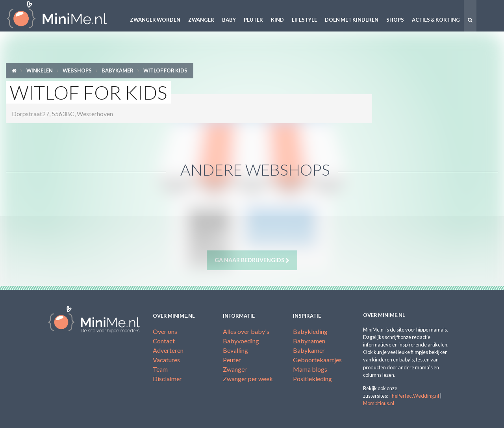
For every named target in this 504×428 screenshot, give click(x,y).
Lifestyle (304, 20)
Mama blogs (310, 369)
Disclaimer (167, 379)
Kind (277, 20)
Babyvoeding (241, 341)
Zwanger (201, 20)
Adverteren (168, 350)
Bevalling (235, 350)
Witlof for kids (165, 70)
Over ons (165, 331)
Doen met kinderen (352, 20)
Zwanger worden (155, 20)
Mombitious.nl (379, 403)
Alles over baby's (246, 331)
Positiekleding (312, 379)
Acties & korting (436, 20)
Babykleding (310, 331)
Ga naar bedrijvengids (252, 260)
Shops (395, 20)
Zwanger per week (248, 379)
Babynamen (309, 341)
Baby (229, 20)
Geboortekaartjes (317, 360)
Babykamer (118, 70)
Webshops (77, 70)
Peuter (253, 20)
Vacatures (166, 360)
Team (160, 369)
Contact (164, 341)
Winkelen (40, 70)
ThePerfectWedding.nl (414, 396)
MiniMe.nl (63, 16)
